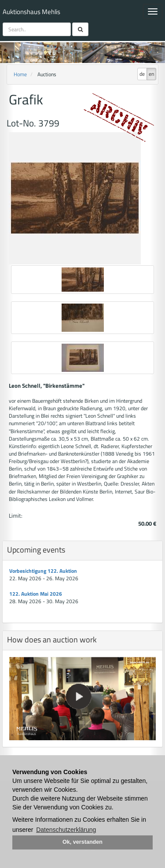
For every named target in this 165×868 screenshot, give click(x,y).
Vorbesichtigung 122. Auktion (43, 571)
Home (20, 74)
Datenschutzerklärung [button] (66, 830)
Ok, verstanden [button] (82, 842)
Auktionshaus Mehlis (31, 12)
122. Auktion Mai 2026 (36, 594)
